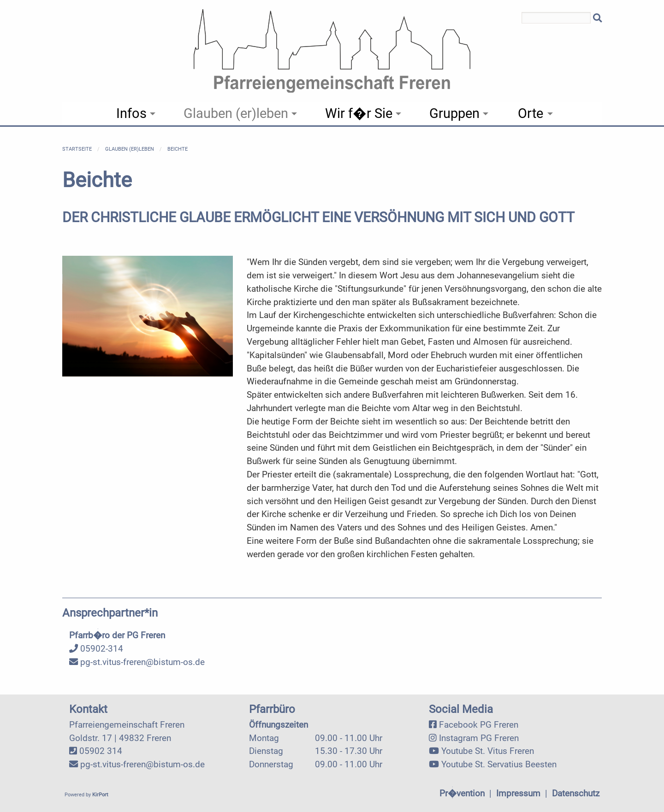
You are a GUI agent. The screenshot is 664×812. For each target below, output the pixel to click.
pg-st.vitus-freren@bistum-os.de (137, 662)
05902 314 (101, 751)
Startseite (77, 149)
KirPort (100, 795)
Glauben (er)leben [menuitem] (236, 113)
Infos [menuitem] (131, 113)
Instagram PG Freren (479, 738)
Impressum (518, 793)
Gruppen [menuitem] (454, 113)
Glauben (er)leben (130, 149)
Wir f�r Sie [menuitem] (359, 113)
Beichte (178, 149)
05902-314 (96, 649)
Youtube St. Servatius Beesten (499, 764)
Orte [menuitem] (531, 113)
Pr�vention (462, 793)
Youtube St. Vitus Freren (488, 751)
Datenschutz (576, 793)
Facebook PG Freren (479, 725)
